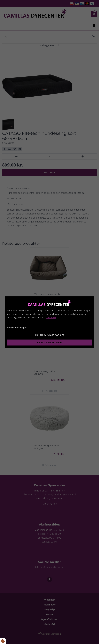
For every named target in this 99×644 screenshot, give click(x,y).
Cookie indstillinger (17, 328)
